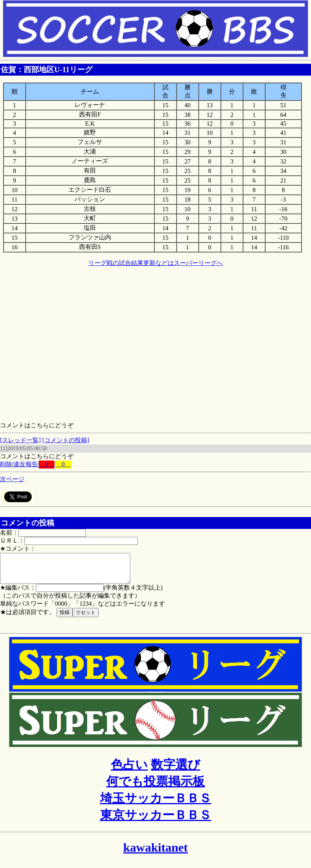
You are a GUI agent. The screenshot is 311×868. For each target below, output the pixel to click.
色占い (129, 770)
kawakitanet (156, 853)
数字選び (176, 770)
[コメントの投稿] (66, 440)
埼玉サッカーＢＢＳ (156, 804)
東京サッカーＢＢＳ (156, 821)
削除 (6, 464)
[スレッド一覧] (20, 440)
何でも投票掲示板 (155, 787)
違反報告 (26, 464)
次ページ (12, 479)
